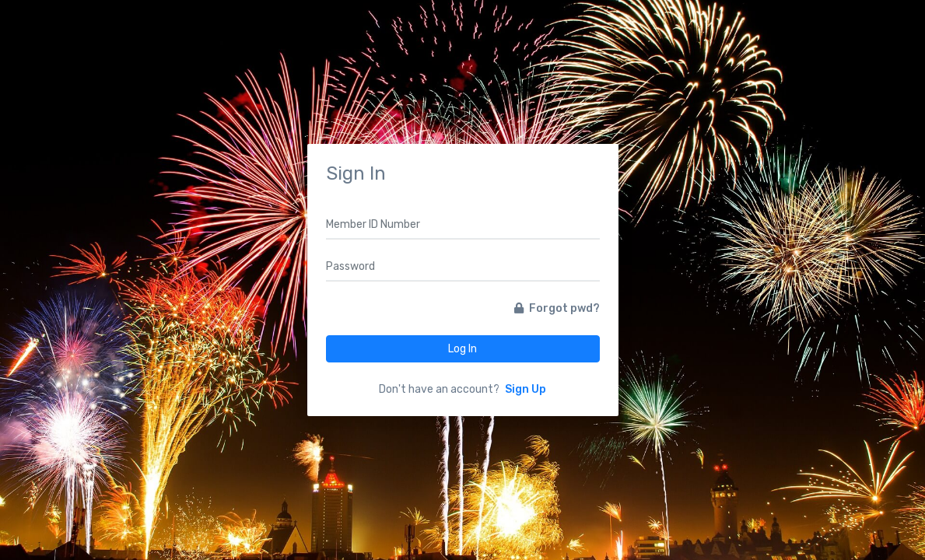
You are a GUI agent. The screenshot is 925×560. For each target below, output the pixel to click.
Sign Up (526, 389)
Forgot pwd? (557, 308)
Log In (462, 349)
